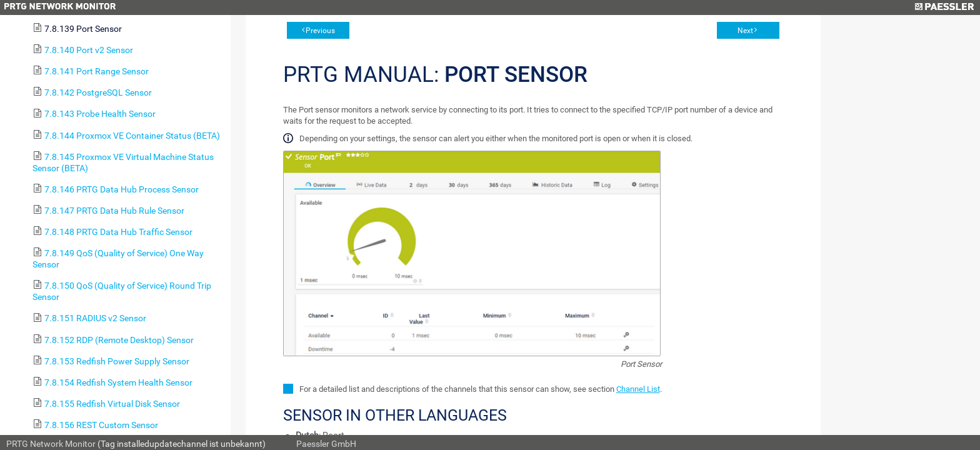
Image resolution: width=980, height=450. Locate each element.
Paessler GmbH (326, 444)
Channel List (638, 389)
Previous (320, 31)
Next (745, 31)
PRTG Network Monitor (51, 444)
